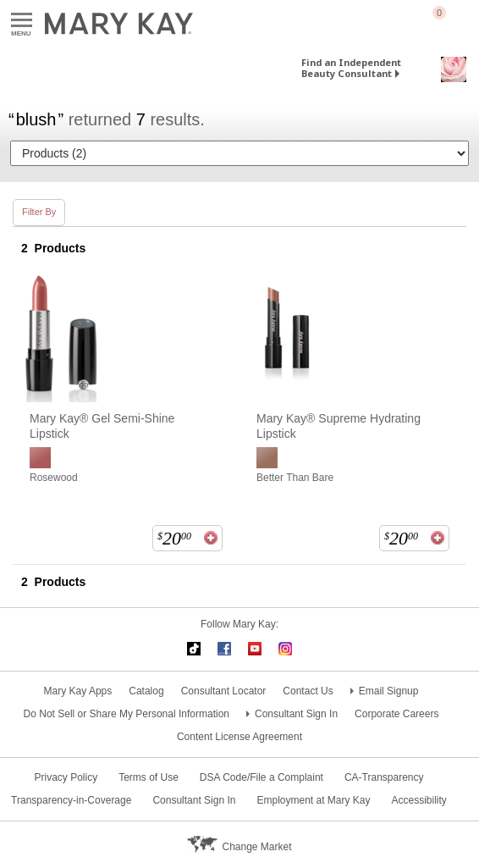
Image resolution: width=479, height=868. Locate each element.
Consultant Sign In (296, 714)
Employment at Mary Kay (313, 800)
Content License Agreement (239, 737)
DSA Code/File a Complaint (262, 777)
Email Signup (389, 691)
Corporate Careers (396, 714)
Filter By (39, 212)
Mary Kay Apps (78, 691)
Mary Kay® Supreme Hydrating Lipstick (339, 426)
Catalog (146, 691)
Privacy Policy (66, 777)
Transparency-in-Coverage (71, 800)
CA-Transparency (384, 777)
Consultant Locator (224, 691)
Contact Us (308, 691)
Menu (22, 21)
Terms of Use (149, 777)
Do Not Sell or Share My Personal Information (127, 714)
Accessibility (419, 800)
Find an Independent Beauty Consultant (351, 68)
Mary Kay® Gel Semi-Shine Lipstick (102, 426)
